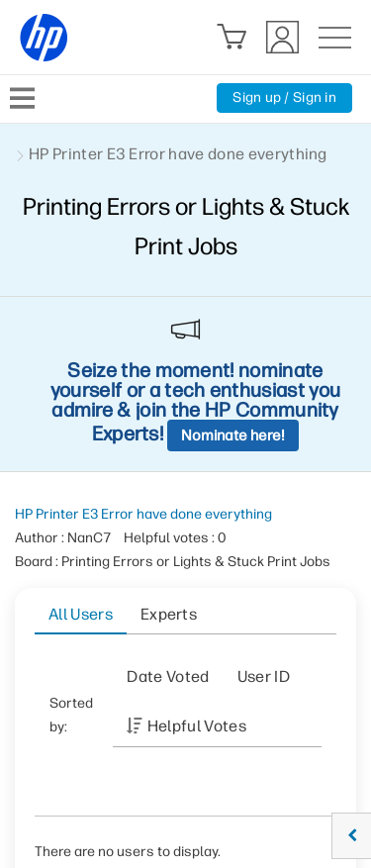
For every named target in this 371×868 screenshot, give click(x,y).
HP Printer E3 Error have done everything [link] (178, 154)
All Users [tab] (81, 614)
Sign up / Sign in (284, 97)
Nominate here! (233, 435)
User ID (264, 676)
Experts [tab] (169, 614)
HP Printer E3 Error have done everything (143, 514)
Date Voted (168, 676)
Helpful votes (197, 726)
